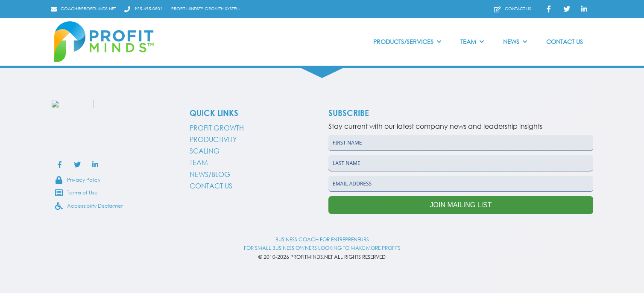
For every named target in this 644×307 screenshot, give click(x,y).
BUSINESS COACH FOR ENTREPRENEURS (322, 239)
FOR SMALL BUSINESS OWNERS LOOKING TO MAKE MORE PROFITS (322, 248)
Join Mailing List (461, 205)
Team (199, 162)
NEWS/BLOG (210, 174)
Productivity (213, 139)
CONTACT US (211, 186)
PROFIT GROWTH (217, 128)
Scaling (205, 151)
